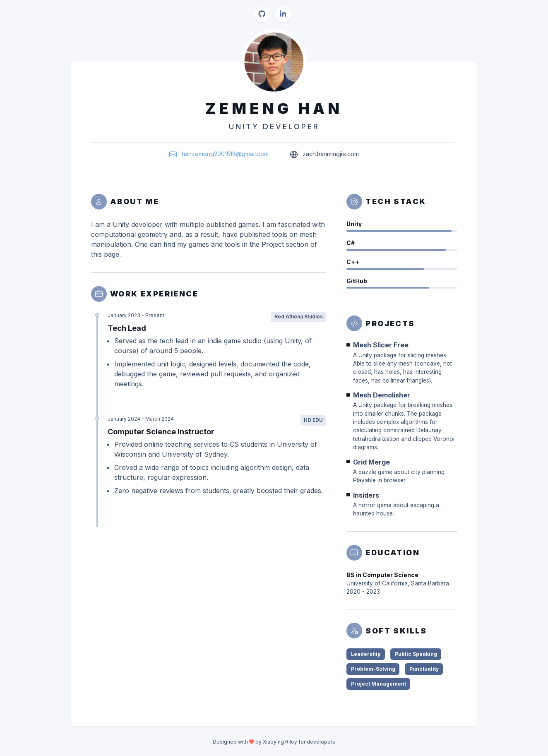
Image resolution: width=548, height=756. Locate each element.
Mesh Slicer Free (381, 345)
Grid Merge (371, 462)
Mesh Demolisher (382, 395)
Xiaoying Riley (280, 742)
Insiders (366, 495)
